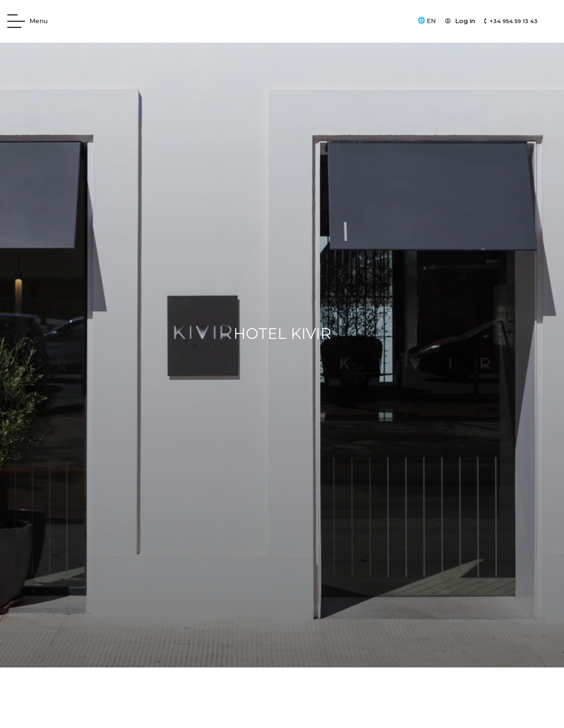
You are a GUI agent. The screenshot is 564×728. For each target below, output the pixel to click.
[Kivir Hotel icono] (282, 21)
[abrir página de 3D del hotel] (552, 20)
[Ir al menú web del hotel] (28, 21)
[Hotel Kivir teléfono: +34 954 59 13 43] (511, 21)
